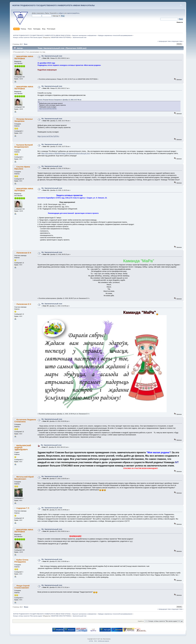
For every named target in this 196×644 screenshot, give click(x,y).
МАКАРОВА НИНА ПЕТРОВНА (61, 37)
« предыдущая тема (164, 41)
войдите (61, 13)
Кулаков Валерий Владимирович (24, 146)
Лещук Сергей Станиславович (22, 587)
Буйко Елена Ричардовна (21, 561)
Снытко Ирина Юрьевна (22, 168)
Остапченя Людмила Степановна (25, 421)
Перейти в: (141, 621)
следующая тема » (177, 41)
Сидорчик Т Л (23, 508)
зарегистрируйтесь (73, 13)
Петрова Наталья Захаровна (23, 120)
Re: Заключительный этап (52, 56)
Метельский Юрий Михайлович (24, 478)
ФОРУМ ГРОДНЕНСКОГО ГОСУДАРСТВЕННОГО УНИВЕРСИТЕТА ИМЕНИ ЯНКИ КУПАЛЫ (54, 5)
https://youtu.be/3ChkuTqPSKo (48, 109)
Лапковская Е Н (24, 253)
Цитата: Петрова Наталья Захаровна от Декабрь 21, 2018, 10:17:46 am (60, 100)
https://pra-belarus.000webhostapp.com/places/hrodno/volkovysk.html (66, 153)
